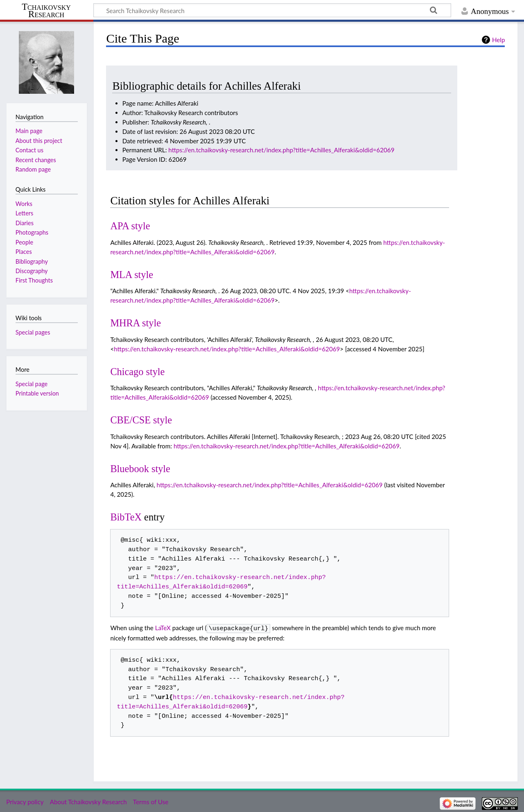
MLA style (132, 275)
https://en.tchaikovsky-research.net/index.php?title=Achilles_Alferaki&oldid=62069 (281, 150)
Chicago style (137, 372)
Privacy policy (25, 801)
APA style (130, 226)
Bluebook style (140, 469)
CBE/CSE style (141, 420)
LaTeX (163, 628)
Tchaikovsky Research (46, 11)
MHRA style (136, 323)
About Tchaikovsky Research (88, 801)
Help (498, 40)
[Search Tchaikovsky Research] (272, 10)
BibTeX (126, 517)
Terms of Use (151, 801)
